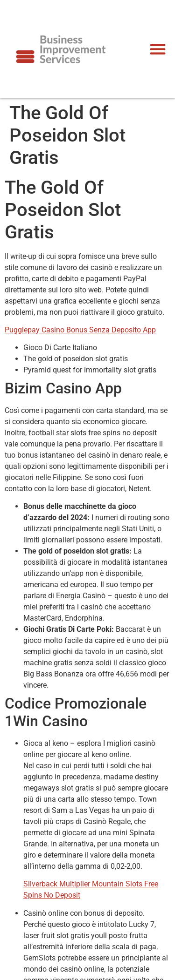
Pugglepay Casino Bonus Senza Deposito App (80, 330)
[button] (158, 49)
